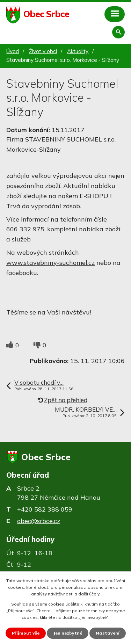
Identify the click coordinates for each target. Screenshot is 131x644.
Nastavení (108, 633)
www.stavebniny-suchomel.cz (50, 263)
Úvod (13, 51)
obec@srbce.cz (39, 521)
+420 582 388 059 (45, 509)
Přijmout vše (26, 633)
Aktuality (78, 51)
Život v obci (43, 51)
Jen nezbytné (68, 633)
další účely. (89, 594)
